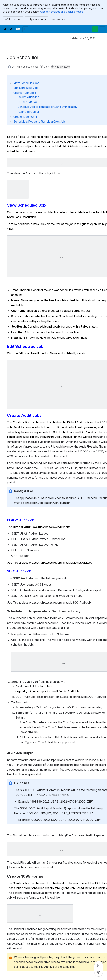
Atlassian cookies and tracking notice (62, 12)
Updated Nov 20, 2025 (82, 38)
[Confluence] (18, 29)
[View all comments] (99, 965)
